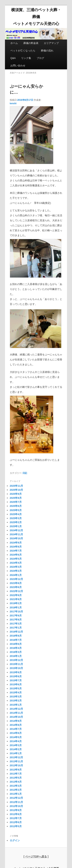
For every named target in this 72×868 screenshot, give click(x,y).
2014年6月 (16, 733)
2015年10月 (16, 668)
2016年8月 (16, 636)
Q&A (13, 58)
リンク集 (26, 58)
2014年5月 (16, 737)
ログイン (15, 840)
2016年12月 (16, 632)
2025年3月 (16, 518)
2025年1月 (16, 526)
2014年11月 (16, 713)
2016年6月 (16, 644)
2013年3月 (16, 786)
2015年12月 (16, 660)
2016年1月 (16, 656)
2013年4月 (16, 782)
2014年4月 (16, 741)
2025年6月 (16, 506)
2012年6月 (16, 822)
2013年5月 (16, 778)
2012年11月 (16, 802)
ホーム (14, 43)
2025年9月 (16, 494)
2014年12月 (16, 709)
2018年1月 (16, 607)
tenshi (13, 103)
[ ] (36, 856)
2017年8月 (16, 620)
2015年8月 (16, 676)
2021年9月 (16, 599)
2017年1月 (16, 628)
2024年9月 (16, 543)
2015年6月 (16, 684)
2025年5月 (16, 510)
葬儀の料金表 (31, 43)
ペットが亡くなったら (23, 51)
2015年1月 (16, 705)
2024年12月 (16, 530)
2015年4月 (16, 693)
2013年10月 (16, 765)
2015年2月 (16, 701)
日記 (25, 473)
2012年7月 (16, 818)
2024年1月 (16, 575)
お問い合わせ (18, 66)
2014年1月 (16, 753)
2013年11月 (16, 761)
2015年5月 (16, 688)
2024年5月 (16, 559)
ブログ (40, 58)
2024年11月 (16, 534)
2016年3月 (16, 652)
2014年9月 (16, 721)
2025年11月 (16, 486)
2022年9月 (16, 595)
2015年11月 (16, 664)
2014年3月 (16, 745)
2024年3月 (16, 567)
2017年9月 (16, 616)
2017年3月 (16, 624)
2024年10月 (16, 538)
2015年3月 (16, 697)
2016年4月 (16, 648)
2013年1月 (16, 794)
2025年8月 (16, 498)
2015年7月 (16, 680)
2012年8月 (16, 814)
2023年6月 (16, 587)
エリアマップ (51, 43)
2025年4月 (16, 514)
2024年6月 (16, 555)
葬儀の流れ (47, 51)
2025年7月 (16, 502)
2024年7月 (16, 551)
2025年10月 (16, 490)
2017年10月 (16, 612)
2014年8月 (16, 725)
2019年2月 (16, 603)
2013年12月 (16, 757)
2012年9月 (16, 810)
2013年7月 (16, 774)
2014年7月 (16, 729)
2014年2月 (16, 749)
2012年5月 (16, 826)
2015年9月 (16, 672)
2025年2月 (16, 522)
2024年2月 (16, 571)
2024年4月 (16, 563)
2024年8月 (16, 547)
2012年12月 (16, 798)
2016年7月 (16, 640)
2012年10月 (16, 806)
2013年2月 (16, 790)
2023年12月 (16, 579)
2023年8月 (16, 583)
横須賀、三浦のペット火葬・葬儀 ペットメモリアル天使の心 (36, 17)
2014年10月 (16, 717)
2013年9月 (16, 770)
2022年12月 (16, 591)
